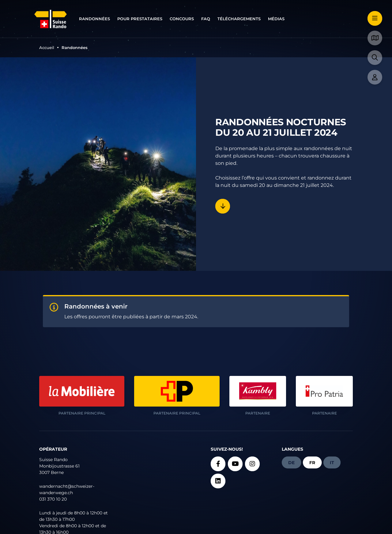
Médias (276, 19)
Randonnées (94, 19)
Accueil (47, 48)
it (332, 463)
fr (312, 463)
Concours (182, 19)
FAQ (206, 19)
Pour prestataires (140, 19)
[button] (375, 18)
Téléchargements (239, 19)
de (291, 463)
